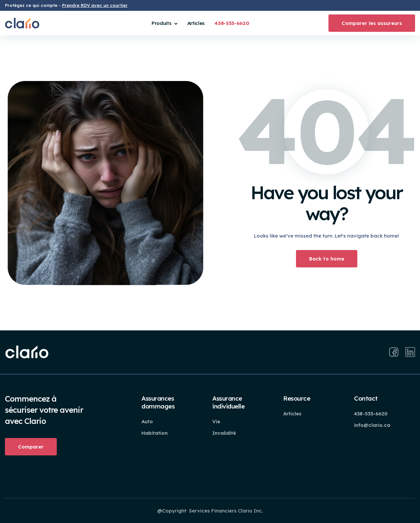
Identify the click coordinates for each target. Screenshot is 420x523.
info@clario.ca (372, 425)
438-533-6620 (371, 414)
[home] (22, 23)
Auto (147, 421)
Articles (196, 23)
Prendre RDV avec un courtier (95, 5)
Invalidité (224, 433)
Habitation (155, 433)
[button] (165, 23)
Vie (216, 421)
